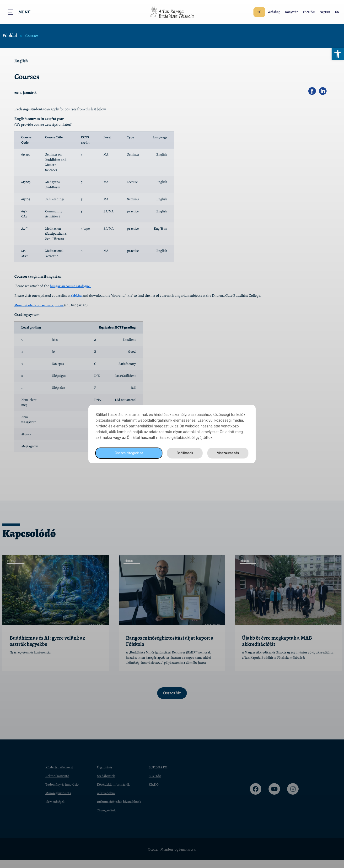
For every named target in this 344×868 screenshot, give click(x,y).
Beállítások (183, 453)
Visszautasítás (227, 453)
